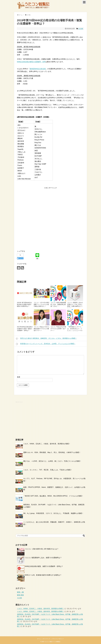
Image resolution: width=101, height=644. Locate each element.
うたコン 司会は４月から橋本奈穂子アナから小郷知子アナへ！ (42, 329)
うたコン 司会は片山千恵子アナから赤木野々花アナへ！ (58, 329)
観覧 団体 (20, 595)
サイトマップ (46, 639)
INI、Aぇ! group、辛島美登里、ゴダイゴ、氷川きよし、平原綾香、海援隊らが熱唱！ (53, 513)
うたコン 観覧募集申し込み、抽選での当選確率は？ (43, 558)
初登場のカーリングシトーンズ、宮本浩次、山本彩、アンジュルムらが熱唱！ (46, 344)
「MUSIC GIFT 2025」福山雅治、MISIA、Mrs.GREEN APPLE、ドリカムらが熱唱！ (53, 496)
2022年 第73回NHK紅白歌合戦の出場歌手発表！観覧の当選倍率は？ (25, 304)
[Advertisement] (34, 203)
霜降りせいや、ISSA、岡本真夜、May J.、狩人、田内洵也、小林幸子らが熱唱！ (52, 452)
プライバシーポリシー (58, 639)
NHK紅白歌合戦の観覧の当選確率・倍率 (31, 62)
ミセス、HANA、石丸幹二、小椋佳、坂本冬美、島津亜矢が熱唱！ (47, 444)
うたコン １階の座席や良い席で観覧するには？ (42, 549)
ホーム (39, 639)
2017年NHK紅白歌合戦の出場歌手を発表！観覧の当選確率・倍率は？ (25, 329)
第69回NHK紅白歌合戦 (38, 69)
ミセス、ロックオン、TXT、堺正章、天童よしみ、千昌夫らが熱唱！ (48, 470)
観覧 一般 (20, 592)
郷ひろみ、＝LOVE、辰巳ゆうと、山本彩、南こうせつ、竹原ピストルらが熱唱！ (52, 461)
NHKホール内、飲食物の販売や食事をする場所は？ (43, 575)
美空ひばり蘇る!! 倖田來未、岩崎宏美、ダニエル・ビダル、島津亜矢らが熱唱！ (46, 339)
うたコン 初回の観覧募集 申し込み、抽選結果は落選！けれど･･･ (58, 304)
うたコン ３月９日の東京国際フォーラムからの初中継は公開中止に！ (42, 304)
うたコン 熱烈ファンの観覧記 (52, 642)
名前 (19, 377)
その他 (81, 29)
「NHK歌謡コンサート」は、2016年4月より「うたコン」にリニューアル (75, 329)
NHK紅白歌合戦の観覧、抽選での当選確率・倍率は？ (44, 566)
